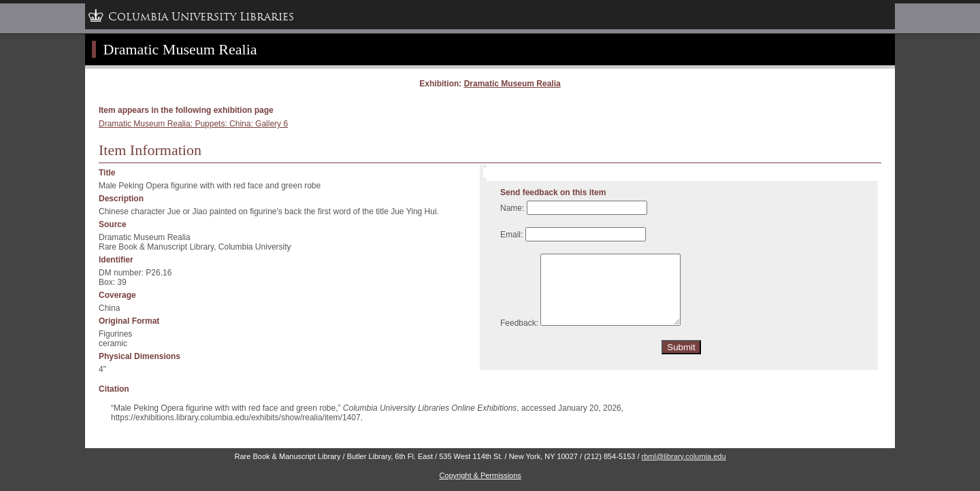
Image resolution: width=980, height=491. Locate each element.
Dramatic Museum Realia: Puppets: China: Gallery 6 (193, 124)
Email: (511, 235)
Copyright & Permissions (480, 475)
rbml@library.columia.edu (684, 456)
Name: (512, 208)
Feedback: (519, 323)
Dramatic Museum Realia (512, 84)
